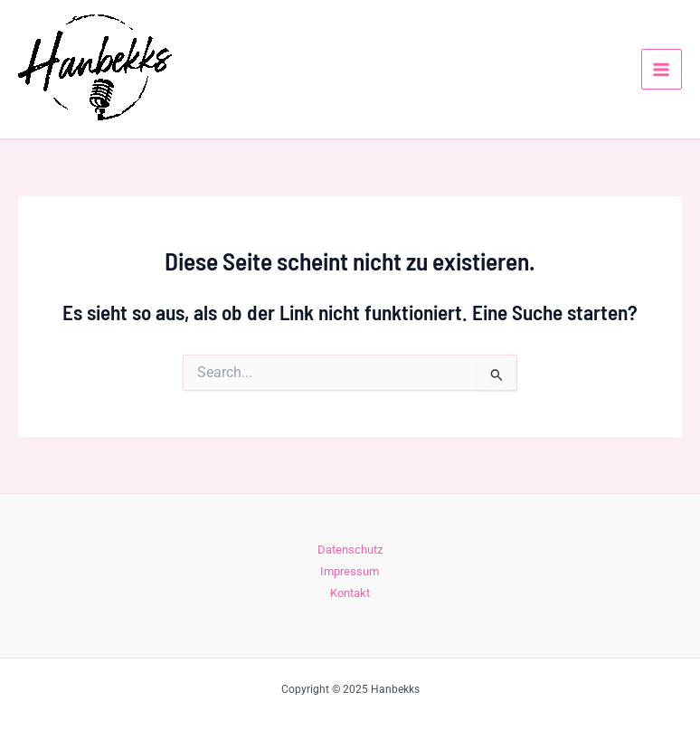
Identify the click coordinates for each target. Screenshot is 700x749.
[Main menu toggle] (662, 69)
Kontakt (350, 593)
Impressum (350, 571)
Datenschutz (350, 550)
